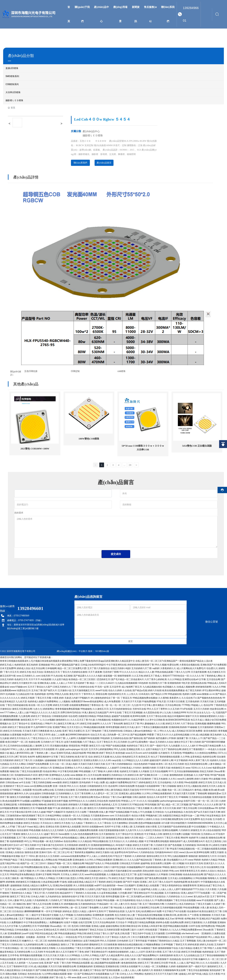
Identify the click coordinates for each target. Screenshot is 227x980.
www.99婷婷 (194, 860)
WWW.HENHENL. (61, 908)
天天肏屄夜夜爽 (199, 672)
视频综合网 (79, 864)
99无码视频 (150, 805)
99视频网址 (188, 754)
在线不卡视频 (71, 923)
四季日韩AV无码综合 (71, 713)
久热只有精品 (185, 949)
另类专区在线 (139, 709)
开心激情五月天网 (62, 724)
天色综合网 (140, 919)
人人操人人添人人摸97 (169, 890)
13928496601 (191, 14)
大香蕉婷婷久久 (168, 669)
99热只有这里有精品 (210, 816)
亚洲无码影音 (219, 798)
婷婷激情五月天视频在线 (28, 882)
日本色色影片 (28, 971)
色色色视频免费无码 (88, 834)
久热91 (141, 930)
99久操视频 (214, 779)
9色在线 (118, 908)
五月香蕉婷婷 (71, 846)
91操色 (63, 882)
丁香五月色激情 (160, 779)
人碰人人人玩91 (137, 952)
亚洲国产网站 (59, 728)
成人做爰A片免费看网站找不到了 (122, 783)
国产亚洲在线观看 (111, 971)
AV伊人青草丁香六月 (199, 761)
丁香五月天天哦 (43, 698)
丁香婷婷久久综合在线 (85, 893)
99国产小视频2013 (56, 812)
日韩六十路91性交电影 (115, 868)
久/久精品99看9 (136, 720)
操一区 (74, 908)
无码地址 (22, 974)
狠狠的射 (193, 857)
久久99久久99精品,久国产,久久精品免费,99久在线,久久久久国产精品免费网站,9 (119, 956)
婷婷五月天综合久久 (20, 739)
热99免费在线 (208, 927)
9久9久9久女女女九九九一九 (201, 713)
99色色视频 (35, 831)
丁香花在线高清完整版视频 (149, 915)
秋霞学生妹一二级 (190, 816)
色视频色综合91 (119, 720)
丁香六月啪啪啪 (168, 787)
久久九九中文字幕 (9, 927)
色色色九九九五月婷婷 (52, 831)
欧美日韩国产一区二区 (17, 742)
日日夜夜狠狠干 (161, 960)
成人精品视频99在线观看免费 (105, 963)
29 (130, 466)
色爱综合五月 (24, 691)
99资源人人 (127, 801)
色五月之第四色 (213, 842)
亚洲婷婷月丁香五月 (13, 787)
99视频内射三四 (154, 816)
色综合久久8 (153, 798)
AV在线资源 (151, 930)
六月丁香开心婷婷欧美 (156, 680)
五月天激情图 (158, 934)
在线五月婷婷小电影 (120, 669)
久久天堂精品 (83, 816)
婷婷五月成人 (7, 665)
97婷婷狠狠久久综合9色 (168, 938)
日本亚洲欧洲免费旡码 (172, 820)
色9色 (35, 805)
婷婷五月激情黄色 (193, 923)
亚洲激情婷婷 (174, 683)
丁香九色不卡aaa (24, 827)
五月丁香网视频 (188, 941)
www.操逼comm (43, 849)
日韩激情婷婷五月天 (97, 787)
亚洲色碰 (188, 776)
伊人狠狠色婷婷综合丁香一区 (105, 698)
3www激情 (64, 834)
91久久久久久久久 (128, 672)
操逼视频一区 (110, 676)
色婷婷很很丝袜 (154, 868)
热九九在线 (56, 731)
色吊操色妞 (111, 849)
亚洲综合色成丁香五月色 (209, 886)
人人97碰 (10, 827)
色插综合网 (34, 742)
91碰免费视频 (149, 702)
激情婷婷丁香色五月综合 (91, 930)
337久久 (222, 754)
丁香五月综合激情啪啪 (197, 971)
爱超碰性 (139, 879)
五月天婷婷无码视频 (50, 919)
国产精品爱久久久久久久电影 (88, 676)
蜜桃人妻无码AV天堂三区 (92, 838)
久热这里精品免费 (50, 882)
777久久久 (97, 919)
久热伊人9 (124, 938)
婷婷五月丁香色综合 (41, 717)
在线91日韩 (189, 801)
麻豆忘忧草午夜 (8, 676)
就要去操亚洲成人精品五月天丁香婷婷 (87, 882)
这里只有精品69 (91, 941)
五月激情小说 (64, 691)
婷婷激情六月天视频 (78, 805)
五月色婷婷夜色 (128, 901)
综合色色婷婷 (141, 765)
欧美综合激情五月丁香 (210, 912)
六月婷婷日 (184, 831)
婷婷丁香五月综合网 (187, 809)
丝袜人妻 (103, 812)
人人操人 (181, 963)
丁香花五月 (126, 698)
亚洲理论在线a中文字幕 (194, 680)
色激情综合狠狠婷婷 (118, 952)
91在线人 (135, 812)
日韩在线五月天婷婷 (130, 864)
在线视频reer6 (96, 827)
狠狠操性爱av (214, 794)
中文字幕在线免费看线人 (36, 923)
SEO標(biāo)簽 (102, 652)
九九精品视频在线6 (152, 687)
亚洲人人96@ (50, 868)
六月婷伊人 (140, 820)
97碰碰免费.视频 (44, 809)
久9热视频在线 (103, 720)
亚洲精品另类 (133, 750)
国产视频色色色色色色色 (210, 698)
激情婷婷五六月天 (207, 857)
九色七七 (38, 709)
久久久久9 (105, 724)
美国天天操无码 (131, 790)
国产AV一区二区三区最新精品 (76, 919)
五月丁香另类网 (82, 794)
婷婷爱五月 (84, 846)
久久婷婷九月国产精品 (96, 890)
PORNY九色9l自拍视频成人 (66, 838)
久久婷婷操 (108, 919)
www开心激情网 (185, 779)
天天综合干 (121, 923)
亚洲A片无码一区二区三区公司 (54, 853)
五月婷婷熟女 (82, 790)
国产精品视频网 (138, 735)
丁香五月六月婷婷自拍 (11, 945)
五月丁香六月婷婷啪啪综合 (119, 765)
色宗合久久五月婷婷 (49, 857)
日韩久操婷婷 (139, 798)
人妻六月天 (124, 904)
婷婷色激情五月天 (148, 783)
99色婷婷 (105, 739)
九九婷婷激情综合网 (33, 945)
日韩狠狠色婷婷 (60, 717)
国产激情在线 (136, 739)
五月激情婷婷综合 (87, 904)
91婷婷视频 (43, 927)
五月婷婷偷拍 (189, 846)
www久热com (186, 853)
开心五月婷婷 (120, 742)
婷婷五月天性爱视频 (191, 952)
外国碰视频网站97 (136, 868)
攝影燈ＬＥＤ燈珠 (93, 135)
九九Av (74, 834)
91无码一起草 (102, 687)
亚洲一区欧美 (59, 787)
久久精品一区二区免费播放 (154, 967)
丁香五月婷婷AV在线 (112, 731)
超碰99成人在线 (149, 890)
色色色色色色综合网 (193, 875)
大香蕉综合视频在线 (189, 665)
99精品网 (220, 927)
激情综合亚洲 (31, 853)
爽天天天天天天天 (127, 849)
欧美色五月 (144, 757)
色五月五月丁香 (129, 875)
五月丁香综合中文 (21, 724)
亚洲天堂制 (113, 949)
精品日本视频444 (176, 717)
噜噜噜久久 (213, 879)
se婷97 (98, 886)
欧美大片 (178, 956)
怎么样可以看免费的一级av (141, 742)
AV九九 (28, 842)
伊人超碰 (60, 750)
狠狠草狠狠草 (124, 676)
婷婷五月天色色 (62, 823)
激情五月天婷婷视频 (20, 798)
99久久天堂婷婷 (108, 941)
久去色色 (127, 691)
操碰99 (96, 724)
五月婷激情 (139, 827)
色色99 (31, 757)
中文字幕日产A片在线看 (174, 912)
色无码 (75, 927)
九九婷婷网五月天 (28, 927)
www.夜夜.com (79, 978)
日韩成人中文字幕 (90, 960)
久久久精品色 (85, 842)
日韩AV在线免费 (126, 787)
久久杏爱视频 (210, 923)
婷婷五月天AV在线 (12, 731)
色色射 (83, 787)
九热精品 (4, 765)
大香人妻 (204, 908)
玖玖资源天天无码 (194, 864)
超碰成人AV (185, 974)
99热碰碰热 (86, 709)
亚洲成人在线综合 (15, 853)
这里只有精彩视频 (73, 742)
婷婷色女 (67, 912)
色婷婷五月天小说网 (76, 812)
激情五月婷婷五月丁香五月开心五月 (188, 868)
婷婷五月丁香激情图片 (194, 750)
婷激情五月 (196, 831)
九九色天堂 (21, 702)
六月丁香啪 (97, 772)
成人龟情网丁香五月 (132, 687)
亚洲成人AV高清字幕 (152, 927)
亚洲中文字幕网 (44, 875)
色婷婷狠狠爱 (17, 842)
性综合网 (37, 790)
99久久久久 (73, 787)
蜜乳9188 (43, 776)
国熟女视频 (11, 974)
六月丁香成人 (89, 742)
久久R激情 (144, 772)
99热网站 (139, 974)
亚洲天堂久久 (210, 864)
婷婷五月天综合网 (69, 930)
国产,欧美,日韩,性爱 (120, 934)
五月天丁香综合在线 (156, 717)
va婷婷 (156, 669)
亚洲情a (69, 768)
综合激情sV (193, 912)
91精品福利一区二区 (107, 904)
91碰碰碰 (192, 728)
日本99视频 (167, 945)
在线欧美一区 (69, 816)
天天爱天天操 (163, 768)
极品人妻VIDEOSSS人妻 (22, 754)
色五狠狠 (68, 676)
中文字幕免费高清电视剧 (157, 842)
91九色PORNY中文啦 (41, 728)
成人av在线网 (19, 890)
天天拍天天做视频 (40, 798)
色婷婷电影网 (180, 882)
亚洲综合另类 (52, 827)
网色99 (184, 838)
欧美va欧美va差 (217, 790)
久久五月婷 (174, 709)
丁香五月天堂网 (83, 949)
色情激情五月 (178, 768)
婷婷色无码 (107, 857)
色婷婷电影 (40, 695)
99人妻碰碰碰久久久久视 (152, 724)
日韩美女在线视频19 (130, 967)
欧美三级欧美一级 (14, 879)
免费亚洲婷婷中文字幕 (47, 757)
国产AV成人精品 (200, 974)
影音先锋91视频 (60, 801)
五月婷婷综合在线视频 (200, 798)
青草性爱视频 (113, 728)
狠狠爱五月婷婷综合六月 (114, 776)
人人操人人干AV (64, 683)
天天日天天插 (169, 809)
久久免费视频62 (15, 923)
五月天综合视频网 (159, 772)
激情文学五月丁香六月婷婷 (187, 742)
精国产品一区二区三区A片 (33, 864)
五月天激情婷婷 (205, 728)
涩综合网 (133, 823)
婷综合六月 (46, 768)
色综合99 (208, 706)
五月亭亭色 (13, 956)
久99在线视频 (200, 879)
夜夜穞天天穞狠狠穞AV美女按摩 (170, 971)
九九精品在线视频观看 (126, 683)
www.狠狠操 (76, 776)
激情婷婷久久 (63, 720)
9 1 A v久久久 (140, 801)
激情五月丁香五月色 (20, 897)
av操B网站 (36, 801)
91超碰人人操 (117, 960)
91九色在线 (57, 676)
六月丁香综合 (187, 724)
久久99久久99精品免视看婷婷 (157, 794)
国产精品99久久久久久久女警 (204, 805)
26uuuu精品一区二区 (60, 927)
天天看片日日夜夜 (176, 702)
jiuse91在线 (28, 934)
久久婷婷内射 (139, 857)
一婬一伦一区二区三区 (207, 801)
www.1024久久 (193, 768)
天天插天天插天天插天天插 (91, 765)
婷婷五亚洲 (95, 805)
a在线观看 (14, 768)
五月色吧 (217, 820)
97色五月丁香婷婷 (122, 857)
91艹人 (38, 720)
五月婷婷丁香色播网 (88, 908)
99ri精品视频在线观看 (94, 728)
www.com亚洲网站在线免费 (38, 787)
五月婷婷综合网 (22, 952)
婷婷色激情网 (97, 790)
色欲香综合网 (217, 709)
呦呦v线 (42, 805)
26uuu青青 (219, 772)
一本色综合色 (70, 938)
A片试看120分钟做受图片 (174, 823)
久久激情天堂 (129, 908)
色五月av (170, 919)
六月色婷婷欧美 (40, 901)
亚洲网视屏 (98, 915)
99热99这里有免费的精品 (22, 875)
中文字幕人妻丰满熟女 (153, 706)
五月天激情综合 (172, 893)
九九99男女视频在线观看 (54, 974)
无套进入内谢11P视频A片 (77, 698)
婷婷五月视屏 (28, 698)
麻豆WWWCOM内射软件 (78, 735)
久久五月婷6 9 (38, 952)
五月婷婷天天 (125, 805)
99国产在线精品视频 (116, 746)
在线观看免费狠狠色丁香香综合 (85, 706)
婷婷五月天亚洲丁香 (143, 846)
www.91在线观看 (205, 901)
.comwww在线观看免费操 (73, 857)
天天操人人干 (196, 739)
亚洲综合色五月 (51, 930)
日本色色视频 (21, 930)
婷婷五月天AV (173, 724)
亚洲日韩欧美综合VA (130, 927)
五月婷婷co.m (208, 834)
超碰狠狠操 (16, 886)
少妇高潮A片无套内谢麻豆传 (117, 871)
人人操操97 (113, 768)
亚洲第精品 (99, 967)
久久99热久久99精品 (45, 879)
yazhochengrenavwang (171, 801)
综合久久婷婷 (115, 691)
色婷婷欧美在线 (56, 941)
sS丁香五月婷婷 (28, 846)
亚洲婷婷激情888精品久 (103, 846)
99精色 (166, 868)
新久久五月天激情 (65, 952)
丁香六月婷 (65, 963)
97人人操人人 (93, 857)
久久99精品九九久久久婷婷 (135, 761)
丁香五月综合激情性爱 (31, 772)
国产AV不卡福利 (131, 882)
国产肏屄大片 (50, 691)
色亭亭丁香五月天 (169, 798)
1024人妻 (33, 857)
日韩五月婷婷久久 (62, 687)
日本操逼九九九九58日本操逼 (66, 779)
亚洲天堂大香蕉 (154, 952)
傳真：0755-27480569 (18, 616)
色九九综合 (116, 757)
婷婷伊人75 (105, 879)
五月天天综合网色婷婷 (104, 923)
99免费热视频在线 (33, 868)
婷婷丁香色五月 (107, 754)
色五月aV (25, 768)
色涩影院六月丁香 (158, 683)
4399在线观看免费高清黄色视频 (117, 820)
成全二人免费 (58, 735)
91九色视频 (146, 812)
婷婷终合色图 (162, 923)
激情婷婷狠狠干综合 (168, 949)
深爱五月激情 (217, 853)
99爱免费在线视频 (155, 919)
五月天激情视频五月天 (83, 691)
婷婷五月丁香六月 (23, 761)
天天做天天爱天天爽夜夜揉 (36, 731)
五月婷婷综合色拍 (119, 739)
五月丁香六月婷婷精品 (28, 838)
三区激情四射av (13, 816)
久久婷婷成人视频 (134, 842)
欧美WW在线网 (138, 717)
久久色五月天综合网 (66, 820)
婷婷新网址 (49, 709)
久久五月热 (137, 676)
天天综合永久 (47, 823)
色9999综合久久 (77, 801)
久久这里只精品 (60, 680)
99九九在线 (120, 750)
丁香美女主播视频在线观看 (154, 728)
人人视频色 (64, 702)
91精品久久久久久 (38, 713)
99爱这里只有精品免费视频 (141, 923)
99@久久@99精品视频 (64, 849)
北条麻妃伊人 (96, 871)
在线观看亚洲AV (94, 868)
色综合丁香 (136, 904)
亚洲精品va (58, 768)
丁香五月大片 (161, 735)
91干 (171, 772)
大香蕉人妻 (127, 827)
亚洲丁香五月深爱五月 (73, 731)
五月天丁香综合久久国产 (40, 687)
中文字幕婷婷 (181, 761)
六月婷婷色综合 (146, 853)
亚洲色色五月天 (52, 672)
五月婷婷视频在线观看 (171, 908)
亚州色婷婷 (85, 783)
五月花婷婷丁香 (81, 683)
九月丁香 (114, 974)
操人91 (76, 724)
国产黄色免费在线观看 (156, 879)
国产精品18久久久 (195, 963)
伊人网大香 (156, 809)
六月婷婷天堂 (160, 846)
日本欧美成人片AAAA (131, 768)
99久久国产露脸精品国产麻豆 (65, 665)
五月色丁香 (37, 691)
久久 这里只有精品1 (150, 750)
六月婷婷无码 (52, 893)
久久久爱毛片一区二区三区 (105, 794)
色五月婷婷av (56, 842)
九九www (33, 963)
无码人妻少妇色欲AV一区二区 (211, 941)
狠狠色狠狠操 (123, 779)
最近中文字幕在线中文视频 (45, 915)
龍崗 (90, 652)
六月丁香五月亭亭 (41, 735)
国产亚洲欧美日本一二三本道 (154, 776)
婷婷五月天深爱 (61, 706)
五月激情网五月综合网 (148, 908)
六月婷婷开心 (172, 904)
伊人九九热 (165, 713)
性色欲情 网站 (50, 772)
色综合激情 (22, 831)
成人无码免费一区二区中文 (116, 735)
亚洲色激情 (78, 860)
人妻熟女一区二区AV (41, 908)
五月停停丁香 (58, 739)
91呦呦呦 (183, 798)
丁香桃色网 (201, 794)
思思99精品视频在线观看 (175, 927)
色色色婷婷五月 (144, 849)
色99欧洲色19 (191, 919)
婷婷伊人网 (168, 761)
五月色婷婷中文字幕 (130, 949)
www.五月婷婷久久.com (28, 676)
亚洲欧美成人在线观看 (148, 886)
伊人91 (36, 871)
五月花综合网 (213, 680)
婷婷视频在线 (71, 904)
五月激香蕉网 (115, 890)
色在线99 (113, 787)
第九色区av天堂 (201, 897)
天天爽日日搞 (63, 879)
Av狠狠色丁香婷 (149, 949)
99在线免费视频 (191, 908)
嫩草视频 (127, 798)
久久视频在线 (113, 875)
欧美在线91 (194, 882)
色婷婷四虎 (20, 665)
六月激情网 (63, 868)
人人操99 (71, 739)
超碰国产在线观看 (120, 717)
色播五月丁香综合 (92, 971)
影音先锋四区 (210, 731)
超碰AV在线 (45, 838)
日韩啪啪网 (147, 960)
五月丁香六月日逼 (171, 952)
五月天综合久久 (117, 842)
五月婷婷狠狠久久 (65, 794)
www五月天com (134, 754)
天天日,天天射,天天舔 (53, 956)
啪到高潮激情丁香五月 (33, 816)
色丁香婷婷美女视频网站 (82, 853)
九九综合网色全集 (9, 919)
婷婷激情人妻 (68, 809)
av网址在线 (48, 790)
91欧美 (172, 963)
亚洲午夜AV (23, 960)
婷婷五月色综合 (31, 823)
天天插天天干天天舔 (131, 702)
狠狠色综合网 (215, 838)
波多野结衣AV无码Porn (126, 853)
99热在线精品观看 (164, 672)
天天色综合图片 (123, 816)
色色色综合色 (34, 974)
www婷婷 (137, 871)
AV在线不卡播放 (124, 846)
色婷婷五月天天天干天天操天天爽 (161, 974)
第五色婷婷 (32, 665)
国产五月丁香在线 (58, 798)
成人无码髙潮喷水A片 (194, 842)
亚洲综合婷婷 (82, 945)
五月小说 (54, 765)
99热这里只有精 (22, 908)
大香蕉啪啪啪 (24, 805)
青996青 (179, 919)
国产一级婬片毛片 (159, 746)
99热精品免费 (65, 860)
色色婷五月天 (21, 680)
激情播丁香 (182, 739)
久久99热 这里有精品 (191, 757)
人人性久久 (132, 695)
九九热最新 (174, 746)
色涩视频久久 (169, 687)
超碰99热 (145, 864)
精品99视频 (60, 971)
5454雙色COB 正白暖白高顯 (197, 446)
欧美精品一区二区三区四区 (82, 680)
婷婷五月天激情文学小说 (24, 683)
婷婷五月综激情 (114, 882)
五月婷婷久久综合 (164, 742)
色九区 (84, 750)
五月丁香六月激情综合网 (81, 798)
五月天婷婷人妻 (74, 971)
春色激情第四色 (129, 963)
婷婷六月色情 (155, 691)
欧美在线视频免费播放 (173, 691)
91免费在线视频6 (164, 901)
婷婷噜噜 (10, 882)
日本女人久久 (126, 974)
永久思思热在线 (151, 713)
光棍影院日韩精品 (87, 717)
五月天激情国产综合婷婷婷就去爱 (174, 827)
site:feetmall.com (190, 934)
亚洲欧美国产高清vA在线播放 (90, 849)
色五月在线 (206, 820)
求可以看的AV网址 (211, 691)
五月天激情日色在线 (97, 978)
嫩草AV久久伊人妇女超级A (28, 794)
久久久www (187, 897)
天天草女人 (66, 875)
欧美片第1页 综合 (84, 757)
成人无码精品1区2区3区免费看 (187, 731)
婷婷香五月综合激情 (57, 805)
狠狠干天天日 (192, 717)
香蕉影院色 (74, 746)
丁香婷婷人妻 (41, 754)
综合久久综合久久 (145, 901)
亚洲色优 (139, 834)
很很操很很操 (7, 794)
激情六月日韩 (131, 838)
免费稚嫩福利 (56, 923)
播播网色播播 (214, 724)
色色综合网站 (70, 842)
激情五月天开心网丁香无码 (13, 757)
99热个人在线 (214, 949)
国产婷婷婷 (149, 739)
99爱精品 (29, 879)
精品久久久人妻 (146, 672)
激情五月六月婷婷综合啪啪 (101, 809)
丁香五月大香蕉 (172, 838)
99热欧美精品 (104, 717)
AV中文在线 (115, 713)
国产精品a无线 (140, 691)
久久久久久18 (197, 676)
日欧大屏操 (46, 871)
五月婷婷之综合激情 (65, 790)
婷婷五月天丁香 (146, 963)
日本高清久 (144, 695)
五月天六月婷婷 (201, 709)
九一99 (67, 978)
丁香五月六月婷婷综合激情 (74, 672)
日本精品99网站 (53, 816)
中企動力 (83, 652)
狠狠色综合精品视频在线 (130, 945)
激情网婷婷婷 (176, 776)
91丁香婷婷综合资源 (114, 912)
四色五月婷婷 (206, 772)
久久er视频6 (49, 720)
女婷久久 (35, 768)
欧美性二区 (162, 765)
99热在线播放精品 (67, 934)
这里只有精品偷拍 (146, 875)
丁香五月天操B (203, 904)
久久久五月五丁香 (79, 720)
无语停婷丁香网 (111, 672)
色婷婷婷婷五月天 (117, 695)
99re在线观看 (191, 783)
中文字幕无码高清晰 (68, 772)
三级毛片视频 (25, 871)
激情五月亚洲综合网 (22, 709)
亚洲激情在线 (112, 967)
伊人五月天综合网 (92, 776)
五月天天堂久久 (75, 728)
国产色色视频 (175, 846)
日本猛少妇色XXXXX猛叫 (93, 665)
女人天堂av (114, 978)
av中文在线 (25, 783)
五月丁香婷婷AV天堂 (17, 967)
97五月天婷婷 (85, 938)
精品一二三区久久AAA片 (102, 683)
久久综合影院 (212, 963)
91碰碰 (152, 765)
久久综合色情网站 (65, 949)
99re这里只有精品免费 (210, 746)
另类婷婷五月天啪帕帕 (25, 820)
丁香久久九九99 (182, 672)
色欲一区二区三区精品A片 (180, 790)
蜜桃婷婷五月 (96, 945)
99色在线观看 (112, 864)
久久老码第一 (21, 963)
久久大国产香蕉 (201, 776)
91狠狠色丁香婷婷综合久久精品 (16, 893)
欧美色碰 (120, 754)
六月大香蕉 (178, 783)
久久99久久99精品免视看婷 (98, 860)
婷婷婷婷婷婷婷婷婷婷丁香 (141, 665)
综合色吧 (73, 717)
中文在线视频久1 (200, 827)
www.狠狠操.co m (205, 695)
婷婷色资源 (193, 945)
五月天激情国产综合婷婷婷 (194, 938)
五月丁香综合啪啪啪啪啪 (212, 956)
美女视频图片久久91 (177, 860)
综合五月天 (96, 735)
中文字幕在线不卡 (59, 960)
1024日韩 (195, 834)
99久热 (80, 901)
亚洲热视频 (201, 724)
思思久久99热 (77, 879)
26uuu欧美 (208, 930)
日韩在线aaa (12, 783)
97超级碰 (46, 801)
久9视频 (180, 864)
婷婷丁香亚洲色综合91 (139, 893)
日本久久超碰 (39, 812)
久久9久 (172, 779)
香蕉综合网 (101, 695)
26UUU (85, 827)
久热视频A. (39, 761)
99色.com (174, 871)
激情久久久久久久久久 (32, 834)
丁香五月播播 (143, 809)
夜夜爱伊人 (175, 698)
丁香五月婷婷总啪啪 (41, 783)
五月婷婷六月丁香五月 (52, 742)
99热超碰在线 (175, 695)
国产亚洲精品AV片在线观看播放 (93, 974)
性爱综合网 (173, 665)
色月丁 (24, 857)
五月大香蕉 (214, 974)
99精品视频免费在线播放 (145, 698)
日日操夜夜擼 (110, 945)
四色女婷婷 (148, 871)
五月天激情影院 (107, 834)
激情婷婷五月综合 (115, 838)
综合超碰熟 (153, 801)
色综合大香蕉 (138, 816)
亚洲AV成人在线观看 (70, 827)
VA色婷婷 (143, 683)
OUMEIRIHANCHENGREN (200, 823)
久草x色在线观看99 (10, 801)
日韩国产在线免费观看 (38, 765)
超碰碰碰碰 (51, 761)
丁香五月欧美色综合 (125, 809)
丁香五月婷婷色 (66, 757)
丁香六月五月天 (11, 672)
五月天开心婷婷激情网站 (101, 750)
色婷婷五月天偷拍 (93, 901)
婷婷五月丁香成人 (153, 676)
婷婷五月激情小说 (105, 853)
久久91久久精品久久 (84, 768)
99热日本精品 (7, 930)
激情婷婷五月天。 (216, 967)
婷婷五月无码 (205, 783)
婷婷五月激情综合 (73, 941)
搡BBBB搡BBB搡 (11, 720)
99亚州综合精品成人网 (46, 934)
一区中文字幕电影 (53, 912)
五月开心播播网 (78, 868)
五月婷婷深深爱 (112, 930)
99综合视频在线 (100, 842)
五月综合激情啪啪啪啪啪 (186, 772)
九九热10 (136, 706)
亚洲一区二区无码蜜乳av (132, 897)
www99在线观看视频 (95, 875)
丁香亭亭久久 (88, 695)
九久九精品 (77, 823)
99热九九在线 (62, 695)
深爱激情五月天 (27, 809)
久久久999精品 (72, 956)
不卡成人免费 (98, 783)
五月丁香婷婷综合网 (171, 750)
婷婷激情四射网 (203, 687)
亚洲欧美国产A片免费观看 (213, 665)
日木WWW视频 (173, 934)
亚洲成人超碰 (98, 927)
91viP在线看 (186, 709)
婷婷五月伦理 (161, 963)
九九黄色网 (24, 717)
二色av (52, 754)
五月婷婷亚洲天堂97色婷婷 (41, 890)
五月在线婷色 (164, 783)
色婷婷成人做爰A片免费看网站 (43, 702)
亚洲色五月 (15, 941)
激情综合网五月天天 (157, 857)
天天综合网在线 (173, 706)
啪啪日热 (14, 772)
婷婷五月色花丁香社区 (123, 879)
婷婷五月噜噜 (49, 949)
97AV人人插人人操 (20, 750)
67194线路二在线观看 (21, 790)
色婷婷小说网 (189, 695)
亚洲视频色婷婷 (85, 967)
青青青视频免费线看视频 (67, 709)
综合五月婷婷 (161, 871)
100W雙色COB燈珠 (89, 439)
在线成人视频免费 (186, 687)
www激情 (57, 783)
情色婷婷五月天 (130, 757)
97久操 (56, 809)
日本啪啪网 (51, 669)
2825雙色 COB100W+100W (35, 449)
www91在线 (101, 691)
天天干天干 (34, 680)
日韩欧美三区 (7, 776)
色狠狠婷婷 (182, 967)
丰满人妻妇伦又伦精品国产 (95, 713)
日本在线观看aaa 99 (208, 809)
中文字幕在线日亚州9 (20, 812)
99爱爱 (150, 735)
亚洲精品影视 (10, 805)
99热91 (49, 724)
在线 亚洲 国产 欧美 (49, 963)
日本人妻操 (13, 901)
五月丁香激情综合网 (29, 919)
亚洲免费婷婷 (14, 934)
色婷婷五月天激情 (129, 772)
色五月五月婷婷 (176, 765)
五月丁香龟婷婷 (93, 731)
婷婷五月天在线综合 (155, 897)
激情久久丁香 (67, 945)
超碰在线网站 (112, 927)
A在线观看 (46, 680)
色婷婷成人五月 (109, 805)
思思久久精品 (79, 912)
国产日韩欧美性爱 (44, 971)
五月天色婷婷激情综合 (120, 709)
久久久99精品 (175, 680)
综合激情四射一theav (113, 886)
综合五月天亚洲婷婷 (141, 779)
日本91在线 (194, 927)
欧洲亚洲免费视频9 (78, 871)
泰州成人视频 (201, 790)
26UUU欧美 (202, 846)
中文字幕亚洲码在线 (116, 665)
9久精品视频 (157, 893)
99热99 (56, 875)
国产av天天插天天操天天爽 (207, 812)
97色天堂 (161, 702)
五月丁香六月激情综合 (98, 669)
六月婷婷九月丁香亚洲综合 (62, 901)
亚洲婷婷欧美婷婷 (178, 728)
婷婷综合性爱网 (76, 890)
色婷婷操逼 (208, 952)
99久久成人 (57, 938)
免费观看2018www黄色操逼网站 (87, 702)
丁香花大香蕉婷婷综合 (171, 886)
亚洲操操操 (44, 665)
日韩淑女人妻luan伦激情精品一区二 (141, 731)
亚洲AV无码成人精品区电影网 (71, 754)
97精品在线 (138, 805)
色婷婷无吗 (114, 801)
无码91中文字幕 (112, 827)
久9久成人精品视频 (200, 735)
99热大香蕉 (83, 820)
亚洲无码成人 (38, 724)
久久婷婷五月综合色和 (97, 801)
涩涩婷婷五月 (103, 680)
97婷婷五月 (98, 938)
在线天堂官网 (85, 923)
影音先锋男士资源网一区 (163, 864)
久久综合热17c (189, 698)
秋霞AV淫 (27, 735)
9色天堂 (186, 683)
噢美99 (37, 779)
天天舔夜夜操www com (102, 816)
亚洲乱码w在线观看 (63, 886)
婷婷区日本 (133, 776)
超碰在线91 (155, 761)
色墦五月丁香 (200, 949)
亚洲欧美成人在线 (46, 683)
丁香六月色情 (7, 908)
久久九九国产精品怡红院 (140, 860)
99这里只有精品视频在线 (182, 849)
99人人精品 (214, 938)
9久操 (92, 720)
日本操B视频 (61, 890)
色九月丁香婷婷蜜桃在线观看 (165, 757)
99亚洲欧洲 (93, 754)
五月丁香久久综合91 (163, 882)
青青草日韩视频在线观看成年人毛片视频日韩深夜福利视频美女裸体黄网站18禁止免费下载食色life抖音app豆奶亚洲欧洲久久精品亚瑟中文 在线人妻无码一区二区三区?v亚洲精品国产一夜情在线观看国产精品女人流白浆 (106, 661)
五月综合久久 (17, 978)
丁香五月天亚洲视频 (132, 713)
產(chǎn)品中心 (91, 131)
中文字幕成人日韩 (153, 834)
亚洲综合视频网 (170, 831)
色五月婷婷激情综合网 (196, 765)
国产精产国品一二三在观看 (21, 849)
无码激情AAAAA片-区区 (26, 776)
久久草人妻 (81, 809)
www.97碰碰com (18, 687)
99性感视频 (84, 772)
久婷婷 (172, 967)
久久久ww (206, 768)
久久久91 (46, 779)
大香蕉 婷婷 (58, 698)
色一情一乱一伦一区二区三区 (116, 706)
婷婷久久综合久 (209, 871)
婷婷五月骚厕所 (70, 783)
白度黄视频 (15, 735)
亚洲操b (221, 923)
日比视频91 (130, 886)
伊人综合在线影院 (212, 831)
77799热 (186, 706)
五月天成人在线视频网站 (180, 879)
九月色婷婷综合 (53, 897)
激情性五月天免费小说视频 (176, 834)
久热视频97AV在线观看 (88, 739)
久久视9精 (163, 698)
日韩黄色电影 (48, 794)
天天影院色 (176, 754)
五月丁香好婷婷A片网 (153, 904)
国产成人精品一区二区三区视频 (173, 805)
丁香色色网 (117, 724)
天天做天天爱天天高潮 (183, 794)
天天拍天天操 (218, 915)
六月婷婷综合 (173, 897)
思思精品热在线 (198, 683)
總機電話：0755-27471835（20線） (25, 621)
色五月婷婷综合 (187, 904)
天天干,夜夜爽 (95, 672)
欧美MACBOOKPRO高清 (178, 720)
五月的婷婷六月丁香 (141, 669)
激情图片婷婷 (149, 768)
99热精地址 (101, 768)
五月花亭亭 (115, 687)
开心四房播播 (42, 978)
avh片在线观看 (150, 754)
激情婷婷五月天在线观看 (42, 750)
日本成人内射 (38, 897)
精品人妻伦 (39, 827)
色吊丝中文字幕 (190, 960)
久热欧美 (203, 838)
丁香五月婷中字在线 (140, 934)
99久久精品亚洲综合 (10, 971)
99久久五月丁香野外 (157, 709)
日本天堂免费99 (8, 669)
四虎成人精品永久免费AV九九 (37, 886)
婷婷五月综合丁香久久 (98, 934)
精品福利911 (66, 893)
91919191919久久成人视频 (153, 790)
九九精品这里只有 (25, 695)
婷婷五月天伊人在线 (212, 787)
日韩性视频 (85, 927)
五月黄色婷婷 (192, 702)
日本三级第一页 (132, 960)
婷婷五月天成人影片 (130, 728)
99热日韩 (82, 934)
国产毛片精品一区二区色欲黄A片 (127, 680)
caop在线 (116, 761)
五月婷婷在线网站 (83, 915)
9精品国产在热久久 (95, 864)
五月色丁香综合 (24, 779)
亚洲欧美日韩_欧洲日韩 (175, 915)
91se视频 (25, 801)
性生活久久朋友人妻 (39, 960)
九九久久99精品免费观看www (187, 930)
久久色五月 (54, 713)
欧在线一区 (34, 706)
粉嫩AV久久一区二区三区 (34, 941)
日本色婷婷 (122, 941)
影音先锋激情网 (60, 871)
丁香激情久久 (164, 930)
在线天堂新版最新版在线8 (111, 831)
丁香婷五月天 (180, 945)
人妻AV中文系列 (95, 912)
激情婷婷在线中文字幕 (73, 897)
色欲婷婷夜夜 (127, 978)
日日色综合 (18, 912)
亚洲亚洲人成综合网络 (130, 794)
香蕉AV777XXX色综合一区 (176, 676)
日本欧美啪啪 (175, 875)
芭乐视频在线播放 (59, 746)
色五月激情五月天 (216, 672)
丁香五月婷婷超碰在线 (17, 706)
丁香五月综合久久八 (41, 739)
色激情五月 (77, 761)
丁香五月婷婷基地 (46, 820)
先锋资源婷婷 (166, 956)
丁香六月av (116, 798)
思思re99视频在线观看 (149, 823)
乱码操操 (10, 695)
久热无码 (188, 812)
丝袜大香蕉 (151, 827)
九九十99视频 (66, 915)
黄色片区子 (75, 695)
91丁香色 (79, 952)
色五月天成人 (197, 720)
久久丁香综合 (104, 823)
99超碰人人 (197, 706)
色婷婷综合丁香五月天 (138, 746)
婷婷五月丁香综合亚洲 (19, 728)
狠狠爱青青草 (190, 886)
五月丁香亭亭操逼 (138, 941)
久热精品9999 (179, 713)
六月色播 (222, 890)
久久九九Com (36, 930)
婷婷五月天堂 (91, 879)
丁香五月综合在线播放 (29, 860)
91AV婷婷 (29, 978)
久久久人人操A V (189, 746)
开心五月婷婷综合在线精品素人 (19, 746)
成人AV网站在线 (49, 860)
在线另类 (46, 676)
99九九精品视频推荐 (178, 857)
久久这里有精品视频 (179, 735)
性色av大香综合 (101, 798)
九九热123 (131, 831)
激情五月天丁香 (131, 724)
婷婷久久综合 (153, 820)
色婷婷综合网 (209, 757)
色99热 (50, 695)
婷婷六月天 (78, 875)
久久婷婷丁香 (218, 904)
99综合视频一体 (40, 842)
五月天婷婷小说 (15, 868)
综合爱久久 (212, 669)
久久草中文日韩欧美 (155, 720)
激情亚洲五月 (27, 720)
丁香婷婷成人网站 (213, 676)
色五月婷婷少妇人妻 (125, 915)
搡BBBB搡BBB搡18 (106, 779)
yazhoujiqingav (73, 750)
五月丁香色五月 (105, 742)
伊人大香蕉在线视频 (83, 886)
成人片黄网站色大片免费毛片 (191, 669)
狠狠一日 (72, 974)
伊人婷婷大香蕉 (111, 772)
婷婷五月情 (86, 724)
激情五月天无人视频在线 (189, 787)
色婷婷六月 (75, 960)
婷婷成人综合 (23, 669)
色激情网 (109, 915)
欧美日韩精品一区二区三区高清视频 (23, 949)
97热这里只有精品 (124, 919)
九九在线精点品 (191, 956)
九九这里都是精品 (174, 812)
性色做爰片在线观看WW (147, 787)
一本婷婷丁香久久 (131, 890)
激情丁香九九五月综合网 (39, 904)
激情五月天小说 (97, 746)
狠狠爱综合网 (69, 967)
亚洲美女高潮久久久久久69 (97, 761)
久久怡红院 (95, 820)
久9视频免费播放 (152, 945)
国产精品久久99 (159, 695)
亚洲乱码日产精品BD (210, 919)
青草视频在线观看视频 (31, 956)
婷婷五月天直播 (101, 757)
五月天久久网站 (18, 765)
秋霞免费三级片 (128, 930)
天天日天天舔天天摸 (95, 897)
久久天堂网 (46, 706)
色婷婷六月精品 (209, 860)
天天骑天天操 (207, 702)
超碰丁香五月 (51, 834)
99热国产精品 (10, 860)
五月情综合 (158, 812)
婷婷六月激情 (201, 779)
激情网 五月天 (42, 746)
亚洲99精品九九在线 (59, 776)
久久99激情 (162, 875)
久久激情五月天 (101, 709)
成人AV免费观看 (112, 702)
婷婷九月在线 (207, 945)
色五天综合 (38, 672)
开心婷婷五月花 (99, 949)
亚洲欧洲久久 (120, 860)
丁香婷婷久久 (90, 823)
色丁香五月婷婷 (193, 691)
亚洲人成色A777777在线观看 (195, 893)
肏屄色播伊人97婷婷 (166, 739)
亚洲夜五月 (57, 904)
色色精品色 (175, 960)
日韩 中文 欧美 (89, 779)
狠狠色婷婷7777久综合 (193, 890)
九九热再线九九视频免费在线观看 (81, 831)
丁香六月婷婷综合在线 (83, 687)
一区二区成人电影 (68, 765)
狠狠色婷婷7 (176, 842)
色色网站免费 (177, 923)
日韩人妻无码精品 (113, 790)
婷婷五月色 (25, 672)
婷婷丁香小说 (56, 978)
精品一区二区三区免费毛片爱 (72, 669)
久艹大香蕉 (193, 915)
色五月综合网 (38, 669)
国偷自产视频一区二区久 (60, 864)
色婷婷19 (193, 838)
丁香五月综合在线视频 (184, 901)
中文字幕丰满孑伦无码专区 (50, 846)
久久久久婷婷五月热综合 (149, 831)
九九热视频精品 (52, 945)
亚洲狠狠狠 (205, 915)
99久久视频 (161, 665)
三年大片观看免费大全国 (143, 938)
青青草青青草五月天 (190, 871)
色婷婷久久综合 (218, 761)
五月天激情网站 (120, 823)
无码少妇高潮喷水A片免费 (148, 912)
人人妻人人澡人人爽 (131, 971)
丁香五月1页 (38, 893)
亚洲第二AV (146, 882)
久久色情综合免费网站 (206, 754)
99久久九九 (165, 731)
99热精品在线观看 (81, 963)
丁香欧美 (105, 960)
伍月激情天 (164, 754)
